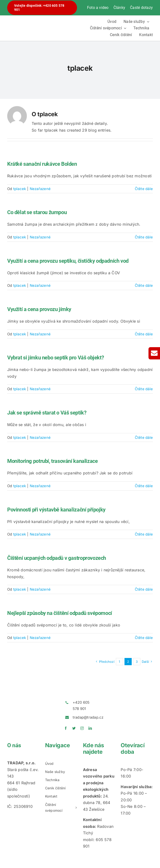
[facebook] (66, 728)
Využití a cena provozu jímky (39, 309)
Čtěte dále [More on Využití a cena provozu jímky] (144, 334)
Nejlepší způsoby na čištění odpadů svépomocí (60, 613)
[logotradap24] (42, 19)
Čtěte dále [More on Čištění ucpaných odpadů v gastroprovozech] (144, 589)
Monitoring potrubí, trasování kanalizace (52, 461)
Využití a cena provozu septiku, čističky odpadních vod (68, 261)
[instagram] (82, 728)
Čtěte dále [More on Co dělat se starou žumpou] (144, 237)
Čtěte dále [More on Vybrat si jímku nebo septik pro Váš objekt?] (144, 389)
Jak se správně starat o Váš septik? (47, 413)
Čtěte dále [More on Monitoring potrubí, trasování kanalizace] (144, 486)
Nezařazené (40, 189)
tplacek (20, 189)
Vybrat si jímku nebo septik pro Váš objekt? (56, 358)
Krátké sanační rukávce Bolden (42, 164)
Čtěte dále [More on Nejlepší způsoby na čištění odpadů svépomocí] (144, 638)
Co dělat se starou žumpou (37, 212)
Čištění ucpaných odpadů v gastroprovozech (57, 558)
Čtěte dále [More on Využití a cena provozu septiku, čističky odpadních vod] (144, 285)
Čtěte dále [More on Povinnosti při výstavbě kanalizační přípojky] (144, 534)
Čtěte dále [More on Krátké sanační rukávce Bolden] (144, 189)
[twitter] (74, 728)
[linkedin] (90, 728)
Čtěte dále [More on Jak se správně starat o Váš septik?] (144, 437)
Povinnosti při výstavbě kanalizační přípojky (56, 510)
